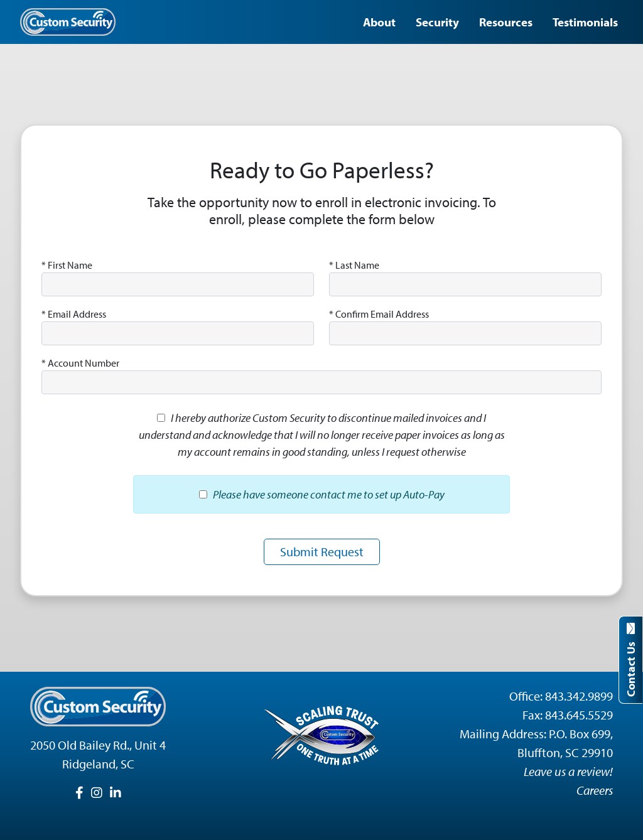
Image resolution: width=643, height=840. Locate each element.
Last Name (354, 265)
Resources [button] (506, 22)
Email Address (74, 314)
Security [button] (437, 22)
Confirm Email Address (379, 314)
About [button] (379, 22)
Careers (595, 790)
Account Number (80, 363)
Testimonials (585, 22)
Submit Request (322, 552)
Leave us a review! (568, 771)
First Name (67, 265)
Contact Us (631, 660)
